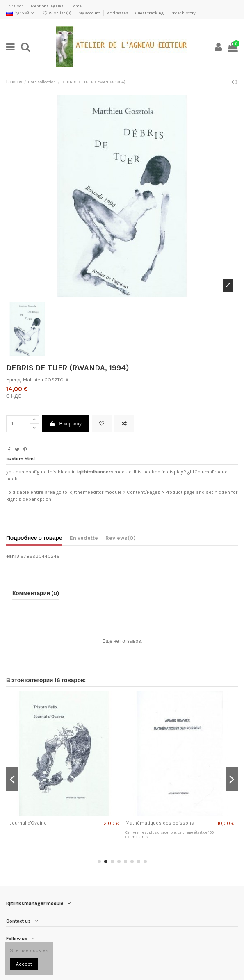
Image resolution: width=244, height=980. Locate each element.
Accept (24, 964)
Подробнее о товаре (34, 538)
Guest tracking (150, 13)
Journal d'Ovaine (28, 823)
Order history (183, 13)
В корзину (65, 424)
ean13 (13, 556)
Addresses (118, 13)
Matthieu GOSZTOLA (46, 380)
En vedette (84, 538)
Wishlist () (57, 13)
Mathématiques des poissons (160, 823)
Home (76, 6)
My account (90, 13)
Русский (21, 13)
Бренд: (14, 380)
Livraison (15, 6)
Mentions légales (48, 6)
